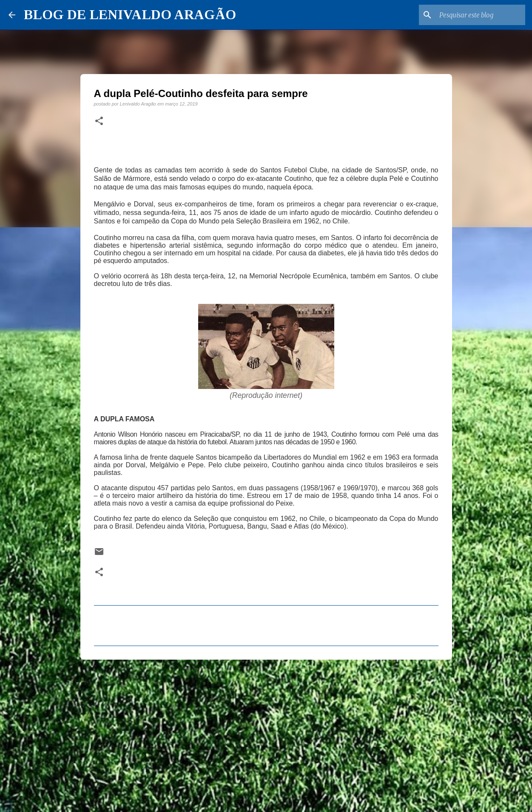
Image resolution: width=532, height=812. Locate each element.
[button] (99, 121)
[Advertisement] (266, 732)
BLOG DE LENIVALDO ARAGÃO (130, 14)
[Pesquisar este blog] (481, 15)
